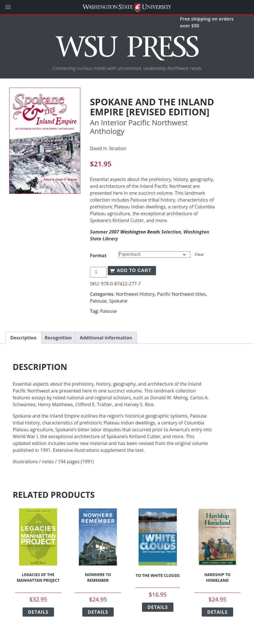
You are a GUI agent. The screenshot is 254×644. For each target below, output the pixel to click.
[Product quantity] (98, 272)
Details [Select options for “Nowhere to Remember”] (98, 612)
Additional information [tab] (106, 338)
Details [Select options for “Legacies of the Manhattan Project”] (38, 612)
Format (98, 255)
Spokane (118, 301)
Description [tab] (23, 338)
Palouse (98, 301)
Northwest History (135, 294)
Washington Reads (140, 232)
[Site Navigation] (14, 7)
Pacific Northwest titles (181, 294)
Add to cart (134, 270)
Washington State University (127, 7)
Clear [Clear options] (199, 254)
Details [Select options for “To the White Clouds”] (158, 607)
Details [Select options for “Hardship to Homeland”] (217, 612)
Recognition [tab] (58, 338)
